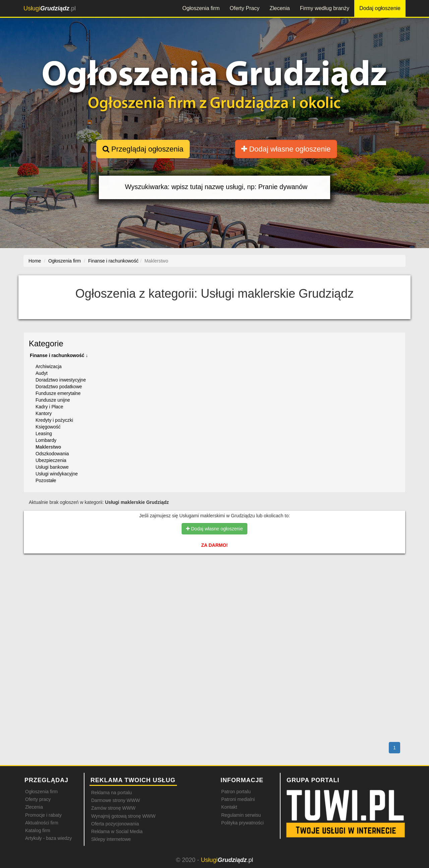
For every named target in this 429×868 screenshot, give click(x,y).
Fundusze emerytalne (58, 393)
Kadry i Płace (49, 407)
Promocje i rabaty (43, 815)
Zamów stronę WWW (113, 808)
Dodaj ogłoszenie (380, 8)
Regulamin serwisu (241, 815)
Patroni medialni (238, 799)
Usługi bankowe (52, 467)
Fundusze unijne (53, 400)
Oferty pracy (38, 799)
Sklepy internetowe (111, 839)
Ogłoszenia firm (201, 8)
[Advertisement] (214, 588)
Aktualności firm (42, 823)
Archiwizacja (49, 366)
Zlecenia (280, 8)
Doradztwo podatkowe (59, 387)
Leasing (44, 433)
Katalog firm (38, 830)
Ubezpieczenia (51, 460)
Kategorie (46, 343)
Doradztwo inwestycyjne (61, 380)
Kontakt (229, 807)
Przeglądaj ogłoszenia (143, 149)
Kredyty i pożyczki (54, 420)
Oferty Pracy (244, 8)
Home (35, 261)
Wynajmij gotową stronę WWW (123, 816)
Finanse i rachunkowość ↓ (59, 355)
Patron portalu (236, 792)
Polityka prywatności (242, 823)
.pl (50, 8)
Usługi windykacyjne (57, 474)
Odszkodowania (52, 454)
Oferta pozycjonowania (115, 824)
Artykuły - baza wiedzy (48, 838)
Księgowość (48, 427)
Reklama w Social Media (117, 831)
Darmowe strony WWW (115, 800)
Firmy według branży (325, 8)
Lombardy (46, 440)
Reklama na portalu (111, 793)
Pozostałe (46, 480)
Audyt (42, 373)
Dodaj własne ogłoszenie (286, 149)
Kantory (44, 413)
